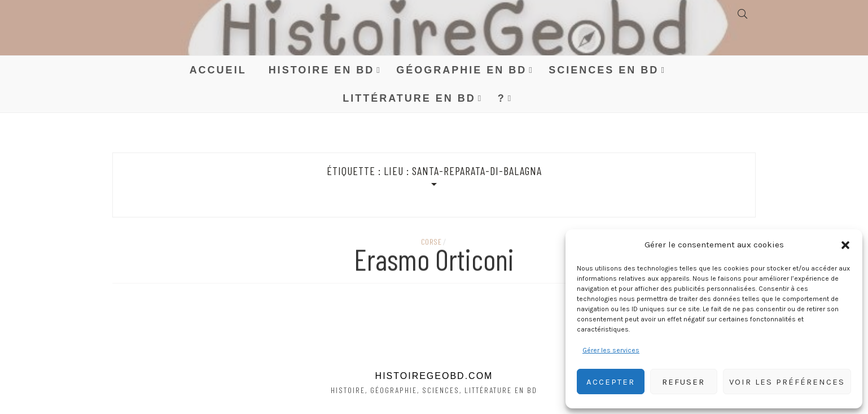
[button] (845, 245)
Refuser (683, 382)
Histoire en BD (322, 70)
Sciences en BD (604, 70)
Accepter (611, 382)
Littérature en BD (409, 98)
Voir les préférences (787, 382)
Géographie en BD (461, 70)
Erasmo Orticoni (434, 261)
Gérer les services (611, 350)
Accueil (218, 70)
